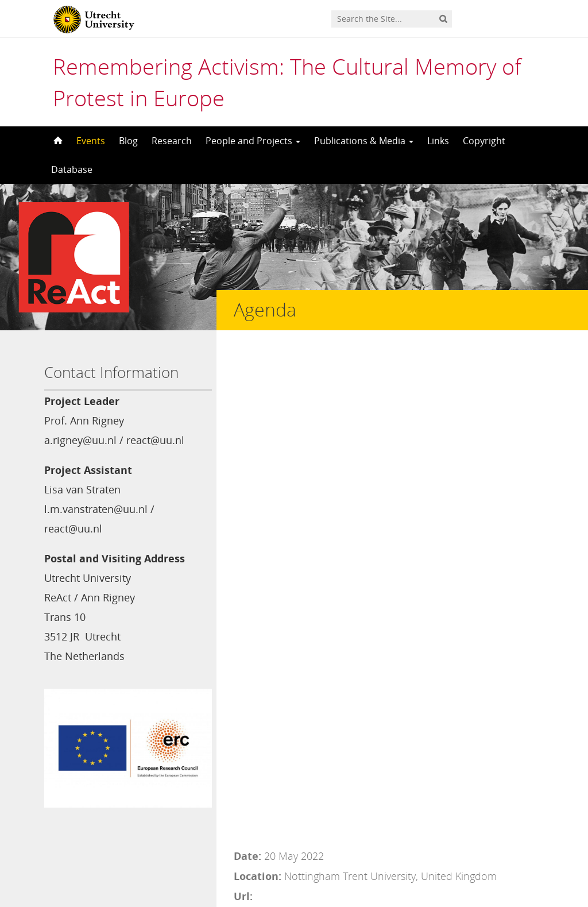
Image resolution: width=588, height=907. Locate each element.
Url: (243, 402)
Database (72, 169)
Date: (247, 362)
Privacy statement (492, 855)
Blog (128, 141)
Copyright (484, 141)
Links (438, 141)
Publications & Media (364, 141)
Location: (258, 382)
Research (172, 141)
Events (91, 141)
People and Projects (253, 141)
